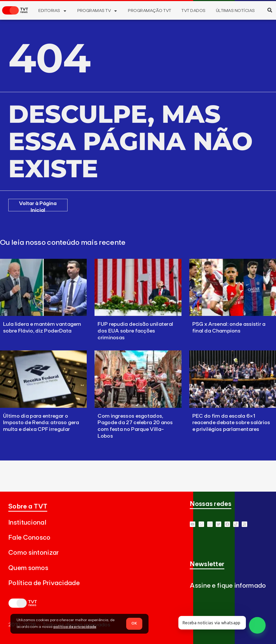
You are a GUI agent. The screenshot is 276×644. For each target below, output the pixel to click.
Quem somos (28, 568)
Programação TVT (150, 11)
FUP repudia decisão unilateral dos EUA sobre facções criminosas (135, 331)
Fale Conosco (29, 538)
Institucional (27, 523)
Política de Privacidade (44, 583)
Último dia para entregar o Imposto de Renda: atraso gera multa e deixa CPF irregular (41, 423)
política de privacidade (75, 627)
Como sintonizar (34, 553)
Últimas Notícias (235, 11)
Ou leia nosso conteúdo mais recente (63, 243)
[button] (270, 10)
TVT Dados (193, 11)
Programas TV (98, 11)
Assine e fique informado (228, 586)
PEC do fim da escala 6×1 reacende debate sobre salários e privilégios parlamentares (231, 423)
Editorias (53, 11)
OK (134, 623)
